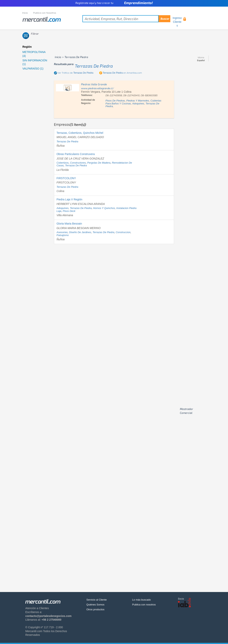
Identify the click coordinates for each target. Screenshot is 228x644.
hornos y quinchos (104, 208)
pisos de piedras (115, 101)
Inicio (25, 13)
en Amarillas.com (122, 73)
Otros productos (95, 609)
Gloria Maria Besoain (69, 224)
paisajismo (63, 235)
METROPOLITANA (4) (34, 54)
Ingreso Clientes (177, 22)
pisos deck (69, 211)
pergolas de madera (99, 163)
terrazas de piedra (94, 66)
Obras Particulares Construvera (76, 154)
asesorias (62, 232)
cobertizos (63, 163)
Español (201, 61)
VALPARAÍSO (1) (33, 69)
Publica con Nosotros (45, 13)
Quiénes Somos (95, 605)
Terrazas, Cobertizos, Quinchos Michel (80, 133)
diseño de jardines (80, 232)
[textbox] (126, 19)
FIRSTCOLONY (66, 178)
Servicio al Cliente (96, 600)
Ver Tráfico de (75, 73)
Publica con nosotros (144, 605)
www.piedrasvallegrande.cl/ (98, 88)
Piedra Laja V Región (69, 199)
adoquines (138, 104)
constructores (78, 163)
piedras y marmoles (138, 101)
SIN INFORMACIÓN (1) (35, 62)
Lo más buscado (141, 600)
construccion (123, 232)
